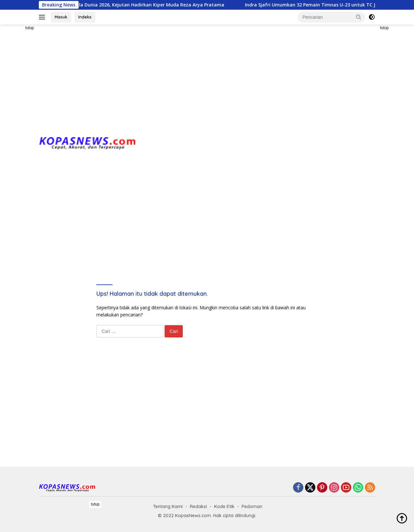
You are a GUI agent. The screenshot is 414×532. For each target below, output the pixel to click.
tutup (30, 28)
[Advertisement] (207, 76)
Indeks (85, 17)
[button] (359, 17)
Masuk (61, 17)
